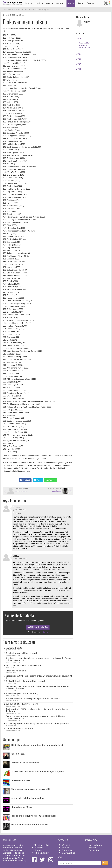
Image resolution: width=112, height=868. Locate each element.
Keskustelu (59, 3)
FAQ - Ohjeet (66, 845)
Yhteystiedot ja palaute (42, 845)
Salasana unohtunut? (69, 853)
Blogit (70, 3)
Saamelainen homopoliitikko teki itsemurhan (20, 729)
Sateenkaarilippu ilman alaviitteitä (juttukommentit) (22, 653)
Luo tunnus (65, 848)
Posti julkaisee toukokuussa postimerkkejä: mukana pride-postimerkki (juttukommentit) (33, 699)
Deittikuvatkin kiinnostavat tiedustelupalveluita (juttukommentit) (26, 681)
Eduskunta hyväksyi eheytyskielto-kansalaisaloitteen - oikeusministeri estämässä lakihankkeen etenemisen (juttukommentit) (36, 717)
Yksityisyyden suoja (96, 845)
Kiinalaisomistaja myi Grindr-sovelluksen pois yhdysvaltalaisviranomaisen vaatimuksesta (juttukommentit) (39, 676)
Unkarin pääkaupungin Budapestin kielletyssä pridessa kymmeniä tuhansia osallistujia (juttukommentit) (38, 723)
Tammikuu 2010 (84, 48)
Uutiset (27, 3)
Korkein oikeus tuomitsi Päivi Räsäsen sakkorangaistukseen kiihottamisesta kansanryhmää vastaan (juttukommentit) (37, 710)
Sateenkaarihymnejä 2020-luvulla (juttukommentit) (22, 693)
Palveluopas (80, 3)
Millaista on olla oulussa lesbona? (16, 671)
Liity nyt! (45, 632)
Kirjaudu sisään (38, 627)
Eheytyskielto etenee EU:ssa (15, 648)
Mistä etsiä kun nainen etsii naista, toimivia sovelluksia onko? (25, 665)
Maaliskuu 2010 (84, 43)
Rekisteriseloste (94, 850)
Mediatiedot (38, 850)
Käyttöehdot (93, 848)
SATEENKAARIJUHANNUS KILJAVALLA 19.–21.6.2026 (22, 704)
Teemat (48, 3)
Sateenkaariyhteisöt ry (42, 853)
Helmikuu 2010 (84, 45)
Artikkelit (38, 3)
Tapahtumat (91, 3)
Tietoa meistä (39, 848)
